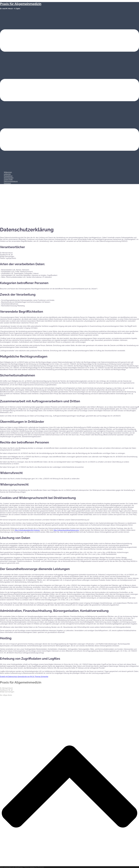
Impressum (7, 183)
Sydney (32, 867)
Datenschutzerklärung (11, 181)
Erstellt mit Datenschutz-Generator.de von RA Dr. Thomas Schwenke (24, 677)
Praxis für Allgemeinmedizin (21, 4)
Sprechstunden (9, 178)
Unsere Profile (8, 180)
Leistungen (7, 174)
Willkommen (8, 172)
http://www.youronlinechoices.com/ (67, 530)
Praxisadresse (8, 176)
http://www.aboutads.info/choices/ (28, 530)
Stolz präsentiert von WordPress (11, 867)
